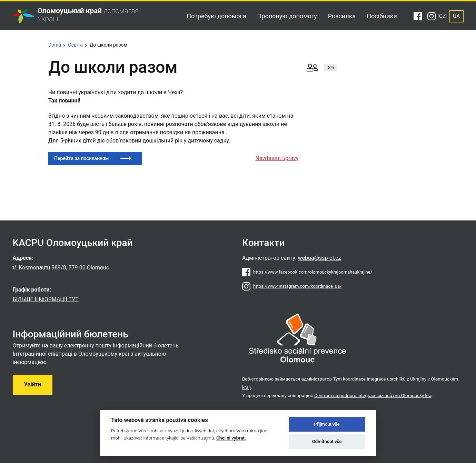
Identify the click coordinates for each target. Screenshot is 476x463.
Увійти (33, 385)
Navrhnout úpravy (277, 158)
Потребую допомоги (216, 16)
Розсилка (342, 16)
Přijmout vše (327, 424)
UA (457, 16)
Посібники (382, 16)
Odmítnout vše (327, 441)
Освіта (75, 45)
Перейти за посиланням (81, 158)
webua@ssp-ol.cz (320, 258)
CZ (443, 16)
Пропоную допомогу (287, 16)
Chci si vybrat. (231, 438)
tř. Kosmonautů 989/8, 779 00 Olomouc (61, 268)
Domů (55, 45)
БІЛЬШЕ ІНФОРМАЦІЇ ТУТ (46, 299)
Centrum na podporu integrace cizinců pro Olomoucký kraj (373, 396)
